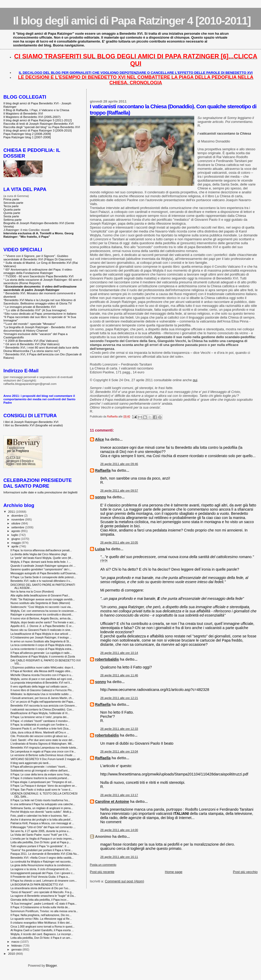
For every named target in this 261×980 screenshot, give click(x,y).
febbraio (17, 946)
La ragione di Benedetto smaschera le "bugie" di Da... (43, 896)
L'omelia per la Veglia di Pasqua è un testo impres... (42, 839)
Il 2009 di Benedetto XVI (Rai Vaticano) (32, 341)
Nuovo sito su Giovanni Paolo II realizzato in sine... (41, 630)
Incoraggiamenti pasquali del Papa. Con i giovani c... (43, 873)
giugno (16, 539)
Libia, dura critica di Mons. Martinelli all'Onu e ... (40, 732)
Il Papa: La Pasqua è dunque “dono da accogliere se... (44, 786)
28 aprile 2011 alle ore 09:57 (119, 491)
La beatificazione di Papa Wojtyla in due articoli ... (41, 634)
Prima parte (11, 199)
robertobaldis (107, 659)
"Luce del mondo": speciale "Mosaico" (30, 324)
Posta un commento (103, 865)
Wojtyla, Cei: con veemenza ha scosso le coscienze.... (44, 611)
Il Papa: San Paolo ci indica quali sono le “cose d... (41, 790)
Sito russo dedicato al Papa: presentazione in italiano (41, 313)
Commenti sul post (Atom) (124, 881)
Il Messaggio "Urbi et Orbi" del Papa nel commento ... (43, 827)
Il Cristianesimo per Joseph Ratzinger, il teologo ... (41, 637)
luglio (15, 535)
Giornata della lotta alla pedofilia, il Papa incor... (40, 900)
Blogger (51, 966)
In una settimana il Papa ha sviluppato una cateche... (43, 804)
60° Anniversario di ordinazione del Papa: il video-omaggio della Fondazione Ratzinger (38, 271)
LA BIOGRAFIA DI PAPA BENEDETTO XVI (37, 885)
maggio (17, 543)
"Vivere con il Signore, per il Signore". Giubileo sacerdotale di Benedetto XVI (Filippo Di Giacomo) (38, 258)
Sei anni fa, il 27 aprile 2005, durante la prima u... (41, 831)
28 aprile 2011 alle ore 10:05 (119, 542)
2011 (12, 512)
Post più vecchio (245, 872)
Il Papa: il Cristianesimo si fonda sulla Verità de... (40, 907)
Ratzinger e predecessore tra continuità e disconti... (42, 614)
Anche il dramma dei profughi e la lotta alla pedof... (41, 820)
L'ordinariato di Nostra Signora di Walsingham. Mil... (42, 744)
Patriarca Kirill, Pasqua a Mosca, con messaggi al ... (42, 823)
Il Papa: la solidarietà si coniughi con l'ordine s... (40, 725)
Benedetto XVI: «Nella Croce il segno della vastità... (42, 858)
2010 (12, 954)
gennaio (17, 949)
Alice (100, 439)
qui (195, 380)
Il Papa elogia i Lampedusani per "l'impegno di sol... (42, 782)
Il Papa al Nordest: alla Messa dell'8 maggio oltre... (41, 671)
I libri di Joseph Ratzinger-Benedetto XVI (31, 422)
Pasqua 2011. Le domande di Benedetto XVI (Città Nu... (45, 854)
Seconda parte (13, 203)
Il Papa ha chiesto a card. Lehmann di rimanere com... (44, 881)
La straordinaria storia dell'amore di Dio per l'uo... (40, 888)
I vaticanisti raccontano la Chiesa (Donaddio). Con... (42, 709)
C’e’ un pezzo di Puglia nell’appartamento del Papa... (43, 702)
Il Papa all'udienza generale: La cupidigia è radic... (41, 653)
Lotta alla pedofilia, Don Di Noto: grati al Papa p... (41, 842)
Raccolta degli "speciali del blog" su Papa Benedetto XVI (42, 127)
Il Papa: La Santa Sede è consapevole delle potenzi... (43, 577)
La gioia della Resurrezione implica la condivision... (42, 865)
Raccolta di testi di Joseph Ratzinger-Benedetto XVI (38, 124)
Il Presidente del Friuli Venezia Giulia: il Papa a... (40, 877)
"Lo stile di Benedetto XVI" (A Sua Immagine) (36, 310)
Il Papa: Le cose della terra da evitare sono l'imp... (41, 774)
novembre (18, 519)
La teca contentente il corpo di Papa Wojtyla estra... (42, 645)
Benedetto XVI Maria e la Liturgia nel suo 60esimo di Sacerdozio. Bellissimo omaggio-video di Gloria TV (40, 302)
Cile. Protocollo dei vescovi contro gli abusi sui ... (40, 736)
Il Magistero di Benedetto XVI (23, 113)
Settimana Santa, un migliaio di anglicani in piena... (42, 808)
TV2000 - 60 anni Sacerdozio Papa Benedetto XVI (40, 276)
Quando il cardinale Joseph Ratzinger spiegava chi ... (43, 566)
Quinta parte (12, 213)
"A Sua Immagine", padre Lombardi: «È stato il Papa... (44, 904)
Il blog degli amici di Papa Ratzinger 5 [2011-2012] (38, 120)
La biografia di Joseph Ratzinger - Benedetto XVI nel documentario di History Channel (40, 329)
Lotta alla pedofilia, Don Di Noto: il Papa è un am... (41, 938)
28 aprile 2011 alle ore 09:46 (119, 464)
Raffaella (103, 470)
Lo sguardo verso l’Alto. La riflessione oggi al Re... (41, 919)
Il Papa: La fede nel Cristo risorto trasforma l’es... (40, 800)
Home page (174, 872)
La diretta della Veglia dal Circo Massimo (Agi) (39, 554)
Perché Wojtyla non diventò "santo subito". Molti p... (42, 812)
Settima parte (13, 220)
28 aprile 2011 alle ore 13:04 (119, 751)
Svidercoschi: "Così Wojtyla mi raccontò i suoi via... (42, 607)
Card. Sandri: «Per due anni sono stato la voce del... (42, 740)
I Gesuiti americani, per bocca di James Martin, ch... (42, 698)
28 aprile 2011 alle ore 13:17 (119, 795)
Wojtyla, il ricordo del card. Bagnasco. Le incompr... (42, 934)
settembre (18, 527)
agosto (16, 531)
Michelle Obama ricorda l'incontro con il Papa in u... (42, 675)
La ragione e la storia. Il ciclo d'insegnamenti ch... (41, 869)
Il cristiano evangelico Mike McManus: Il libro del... (41, 923)
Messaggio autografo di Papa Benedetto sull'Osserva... (44, 573)
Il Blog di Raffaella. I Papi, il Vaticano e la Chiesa (36, 110)
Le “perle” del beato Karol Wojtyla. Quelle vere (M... (42, 558)
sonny (101, 497)
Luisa (100, 549)
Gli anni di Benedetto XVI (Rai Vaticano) (33, 344)
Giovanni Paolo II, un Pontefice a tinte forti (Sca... (41, 728)
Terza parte (11, 206)
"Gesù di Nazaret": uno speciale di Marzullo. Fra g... (42, 892)
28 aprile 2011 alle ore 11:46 (119, 675)
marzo (16, 942)
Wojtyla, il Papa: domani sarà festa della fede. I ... (41, 562)
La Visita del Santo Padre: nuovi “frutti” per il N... (40, 835)
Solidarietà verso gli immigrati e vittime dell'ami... (40, 770)
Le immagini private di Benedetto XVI (31, 307)
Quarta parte (12, 209)
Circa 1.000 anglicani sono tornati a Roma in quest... (43, 927)
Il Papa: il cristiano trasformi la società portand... (40, 778)
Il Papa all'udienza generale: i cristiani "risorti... (39, 767)
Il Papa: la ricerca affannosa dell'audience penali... (41, 550)
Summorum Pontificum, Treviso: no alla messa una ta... (44, 911)
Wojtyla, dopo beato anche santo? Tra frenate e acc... (43, 622)
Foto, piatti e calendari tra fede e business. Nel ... (40, 816)
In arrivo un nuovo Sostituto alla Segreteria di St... (41, 641)
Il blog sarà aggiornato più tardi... (31, 763)
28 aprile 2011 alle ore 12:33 (119, 729)
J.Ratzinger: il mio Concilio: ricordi (26, 230)
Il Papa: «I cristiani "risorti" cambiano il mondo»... (40, 721)
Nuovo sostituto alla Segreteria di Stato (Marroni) (40, 603)
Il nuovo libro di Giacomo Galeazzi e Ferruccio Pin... (42, 690)
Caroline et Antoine (112, 802)
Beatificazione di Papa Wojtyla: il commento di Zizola (43, 656)
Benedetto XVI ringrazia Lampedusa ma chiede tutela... (44, 748)
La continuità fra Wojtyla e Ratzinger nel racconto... (42, 862)
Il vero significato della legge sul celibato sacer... (40, 686)
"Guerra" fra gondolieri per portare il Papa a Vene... (42, 850)
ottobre (16, 523)
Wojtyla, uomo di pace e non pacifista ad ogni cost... (42, 679)
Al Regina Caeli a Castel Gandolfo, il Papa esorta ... (42, 930)
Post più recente (102, 872)
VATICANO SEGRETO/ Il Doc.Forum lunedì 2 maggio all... (46, 759)
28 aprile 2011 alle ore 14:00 (119, 830)
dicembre (18, 516)
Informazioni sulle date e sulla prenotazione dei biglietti (40, 492)
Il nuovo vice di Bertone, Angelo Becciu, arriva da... (42, 618)
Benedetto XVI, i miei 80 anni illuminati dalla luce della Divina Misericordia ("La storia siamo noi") (41, 349)
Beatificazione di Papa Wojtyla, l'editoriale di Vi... (40, 713)
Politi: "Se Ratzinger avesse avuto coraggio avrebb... (43, 599)
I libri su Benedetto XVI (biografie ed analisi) (33, 425)
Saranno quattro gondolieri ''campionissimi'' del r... (41, 569)
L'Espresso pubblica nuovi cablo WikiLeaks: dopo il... (43, 667)
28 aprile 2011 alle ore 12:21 (119, 698)
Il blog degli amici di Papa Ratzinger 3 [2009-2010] (38, 130)
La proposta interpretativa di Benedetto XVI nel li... (41, 683)
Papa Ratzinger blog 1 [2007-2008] (27, 137)
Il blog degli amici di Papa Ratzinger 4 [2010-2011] (132, 21)
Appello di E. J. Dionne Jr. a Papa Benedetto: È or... (42, 626)
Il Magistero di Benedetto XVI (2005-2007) (32, 117)
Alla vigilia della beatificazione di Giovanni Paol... (40, 595)
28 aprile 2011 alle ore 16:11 (119, 857)
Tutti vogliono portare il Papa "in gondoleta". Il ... (40, 846)
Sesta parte (11, 216)
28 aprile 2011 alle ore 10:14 (119, 653)
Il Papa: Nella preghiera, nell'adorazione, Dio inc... (41, 915)
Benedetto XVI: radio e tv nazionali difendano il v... (41, 581)
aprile (15, 546)
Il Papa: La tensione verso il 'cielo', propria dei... (40, 717)
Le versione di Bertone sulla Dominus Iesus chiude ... (43, 755)
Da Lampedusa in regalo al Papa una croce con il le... (43, 751)
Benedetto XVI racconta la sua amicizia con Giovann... (44, 706)
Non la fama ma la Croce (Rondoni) (32, 591)
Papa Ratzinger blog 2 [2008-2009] (27, 134)
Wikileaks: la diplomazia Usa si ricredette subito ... (41, 694)
